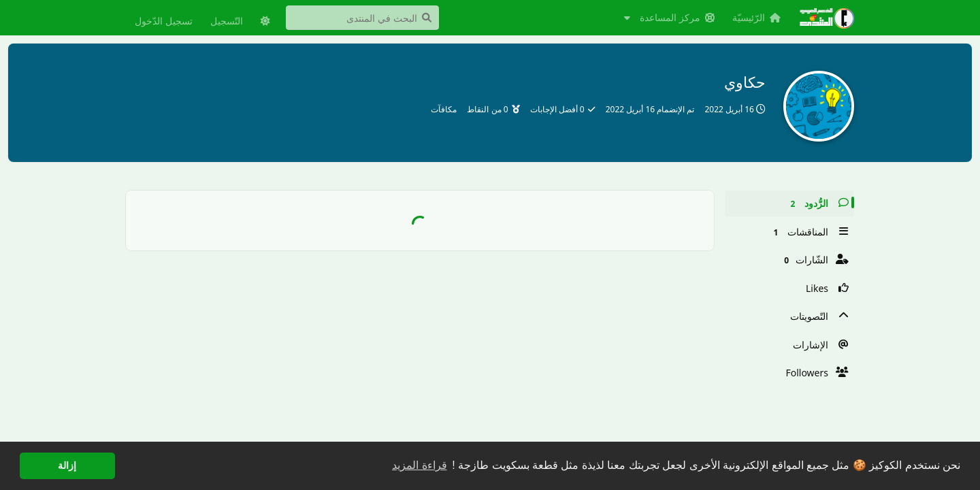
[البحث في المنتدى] (362, 18)
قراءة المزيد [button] (419, 465)
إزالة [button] (67, 465)
